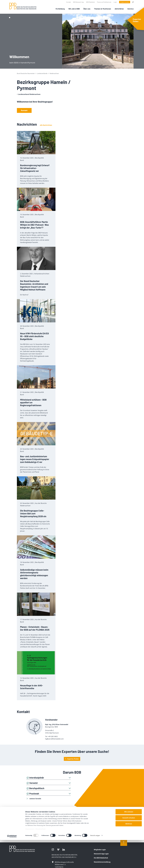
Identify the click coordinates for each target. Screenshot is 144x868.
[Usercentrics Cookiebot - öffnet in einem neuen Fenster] (12, 864)
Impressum (30, 857)
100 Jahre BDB (74, 9)
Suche (133, 2)
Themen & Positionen (103, 9)
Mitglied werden (125, 2)
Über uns (87, 9)
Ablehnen (129, 852)
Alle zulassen (129, 840)
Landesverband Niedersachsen (29, 94)
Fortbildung (60, 9)
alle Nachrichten (46, 125)
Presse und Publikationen (104, 2)
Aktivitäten (119, 9)
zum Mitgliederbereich (72, 827)
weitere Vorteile (34, 799)
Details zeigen (95, 863)
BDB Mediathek (90, 2)
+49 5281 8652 (53, 736)
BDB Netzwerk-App (78, 2)
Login (115, 2)
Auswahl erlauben (129, 846)
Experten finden (73, 759)
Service (130, 9)
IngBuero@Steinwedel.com (54, 739)
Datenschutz (41, 857)
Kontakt (69, 2)
